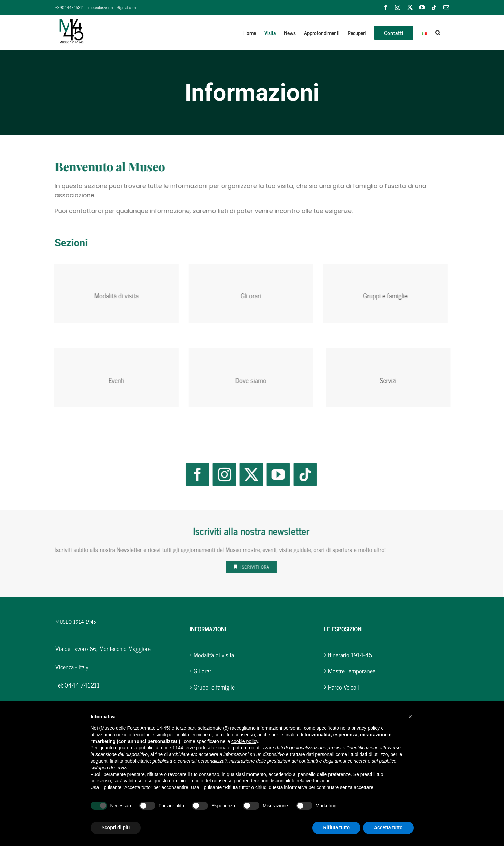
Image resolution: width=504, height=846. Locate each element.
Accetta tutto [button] (388, 827)
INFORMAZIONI (208, 629)
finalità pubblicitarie (130, 761)
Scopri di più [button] (116, 827)
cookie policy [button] (245, 741)
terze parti (195, 748)
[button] (438, 33)
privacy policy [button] (365, 728)
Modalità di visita (214, 655)
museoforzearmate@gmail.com (112, 7)
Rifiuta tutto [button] (336, 827)
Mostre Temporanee (352, 671)
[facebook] (193, 474)
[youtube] (274, 474)
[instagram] (220, 474)
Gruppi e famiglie (214, 687)
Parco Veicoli (344, 687)
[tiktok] (301, 474)
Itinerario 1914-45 (350, 655)
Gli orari (203, 671)
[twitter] (247, 474)
